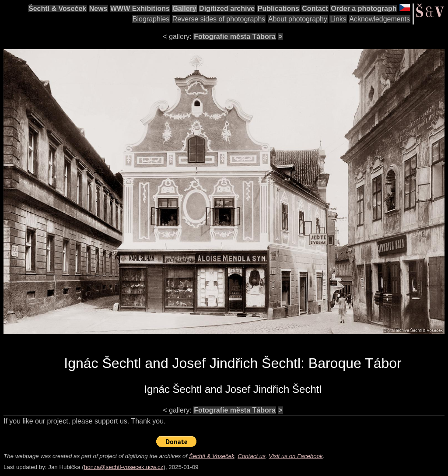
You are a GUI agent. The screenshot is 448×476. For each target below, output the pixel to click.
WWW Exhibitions (140, 9)
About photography (298, 19)
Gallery (184, 9)
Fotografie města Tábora (235, 37)
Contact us (252, 456)
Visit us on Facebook (296, 456)
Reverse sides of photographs (219, 19)
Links (338, 19)
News (98, 9)
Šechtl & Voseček (57, 9)
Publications (278, 9)
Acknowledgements (380, 19)
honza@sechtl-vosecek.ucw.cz (124, 467)
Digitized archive (227, 9)
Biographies (151, 19)
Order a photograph (364, 9)
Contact (315, 9)
